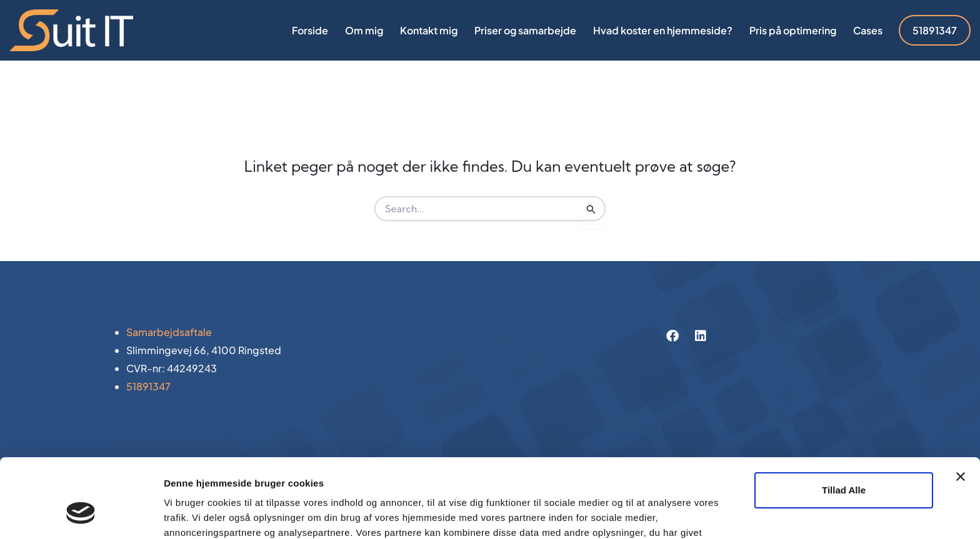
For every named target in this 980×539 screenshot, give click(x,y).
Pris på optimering (793, 30)
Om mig (364, 30)
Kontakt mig (429, 30)
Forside (310, 30)
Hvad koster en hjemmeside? (663, 30)
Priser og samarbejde (525, 30)
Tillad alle (844, 423)
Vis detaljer (189, 514)
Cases (868, 30)
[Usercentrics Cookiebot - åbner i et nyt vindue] (81, 515)
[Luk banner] (961, 409)
